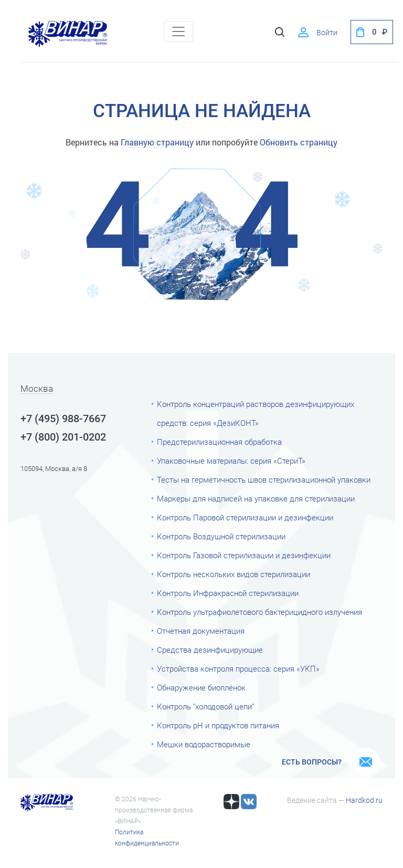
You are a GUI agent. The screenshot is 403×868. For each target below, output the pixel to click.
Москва (37, 389)
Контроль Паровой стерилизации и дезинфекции (245, 518)
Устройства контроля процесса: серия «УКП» (238, 669)
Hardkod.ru (364, 800)
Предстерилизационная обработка (219, 442)
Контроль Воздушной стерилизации (221, 537)
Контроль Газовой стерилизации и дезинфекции (244, 556)
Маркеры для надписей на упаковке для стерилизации (256, 499)
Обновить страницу (299, 142)
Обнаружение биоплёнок (201, 688)
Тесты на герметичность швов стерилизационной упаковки (264, 480)
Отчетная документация (201, 631)
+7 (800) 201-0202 (63, 437)
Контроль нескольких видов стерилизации (234, 574)
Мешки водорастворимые (204, 745)
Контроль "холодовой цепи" (205, 707)
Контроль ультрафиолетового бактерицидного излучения (259, 612)
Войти (327, 33)
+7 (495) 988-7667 (63, 419)
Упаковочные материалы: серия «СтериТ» (231, 461)
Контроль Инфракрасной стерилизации (228, 593)
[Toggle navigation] (178, 32)
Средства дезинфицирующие (210, 650)
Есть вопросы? (312, 762)
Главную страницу (157, 142)
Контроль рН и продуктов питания (218, 726)
